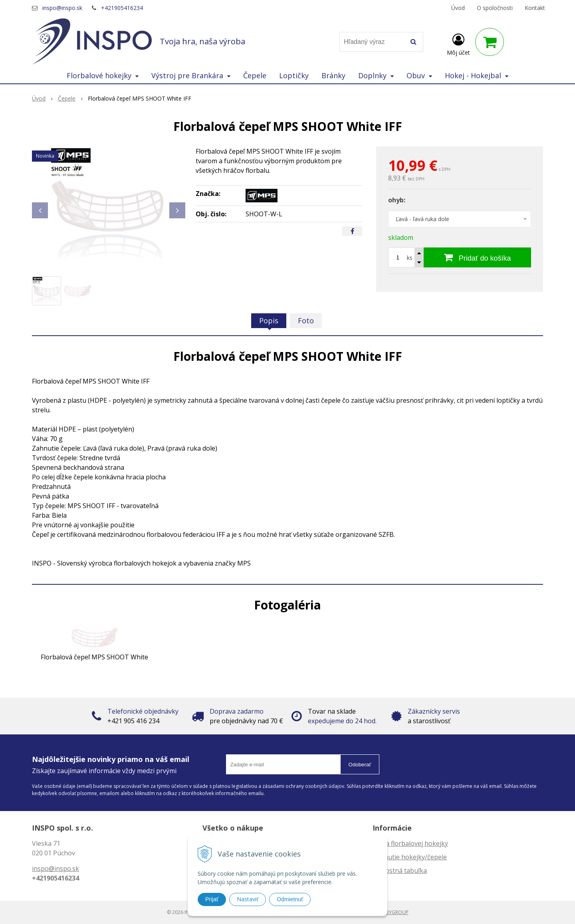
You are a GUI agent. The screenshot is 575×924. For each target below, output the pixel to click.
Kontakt (535, 8)
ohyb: (397, 200)
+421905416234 (122, 8)
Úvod (458, 8)
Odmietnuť (290, 899)
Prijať (212, 899)
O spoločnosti (495, 8)
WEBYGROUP (394, 912)
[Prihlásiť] (458, 44)
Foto (306, 321)
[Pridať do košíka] (477, 257)
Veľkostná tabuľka (400, 871)
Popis (269, 321)
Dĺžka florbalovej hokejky (410, 843)
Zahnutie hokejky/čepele (410, 857)
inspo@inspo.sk (62, 8)
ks (410, 258)
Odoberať (360, 765)
